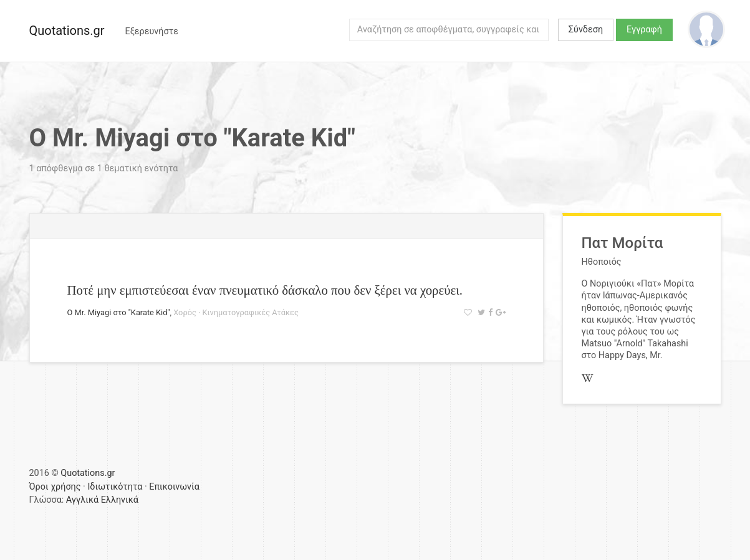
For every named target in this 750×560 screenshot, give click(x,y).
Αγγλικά (82, 500)
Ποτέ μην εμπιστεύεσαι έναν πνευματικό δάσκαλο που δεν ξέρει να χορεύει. (265, 290)
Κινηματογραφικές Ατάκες (251, 312)
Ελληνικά (120, 500)
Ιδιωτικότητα (115, 487)
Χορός (185, 312)
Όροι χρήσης (55, 487)
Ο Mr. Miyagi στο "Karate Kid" (119, 312)
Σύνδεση (586, 30)
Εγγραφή (644, 30)
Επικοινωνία (174, 487)
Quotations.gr (67, 31)
